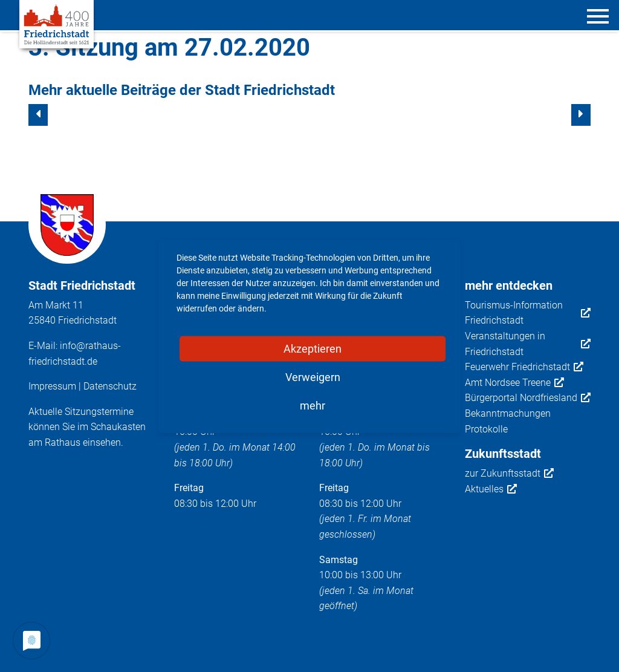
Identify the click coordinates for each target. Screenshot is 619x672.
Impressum (52, 386)
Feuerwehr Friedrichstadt (524, 367)
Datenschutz (110, 386)
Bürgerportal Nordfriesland (528, 398)
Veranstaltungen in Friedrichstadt (528, 344)
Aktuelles (491, 489)
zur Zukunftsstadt (509, 474)
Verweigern (313, 377)
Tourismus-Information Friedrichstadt (528, 313)
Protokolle (486, 429)
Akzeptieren (313, 348)
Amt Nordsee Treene (514, 383)
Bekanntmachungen (508, 413)
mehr (313, 405)
